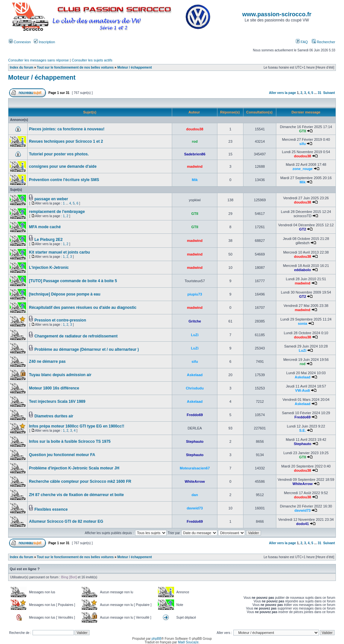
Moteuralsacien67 (195, 468)
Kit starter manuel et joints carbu (59, 252)
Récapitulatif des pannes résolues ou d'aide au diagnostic (83, 308)
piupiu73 (195, 294)
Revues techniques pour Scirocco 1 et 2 (66, 141)
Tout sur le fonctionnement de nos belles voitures (75, 67)
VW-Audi (303, 390)
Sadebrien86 (195, 154)
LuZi (195, 335)
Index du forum (21, 67)
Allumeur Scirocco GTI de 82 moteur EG (66, 521)
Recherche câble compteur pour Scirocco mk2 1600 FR (80, 481)
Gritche (195, 321)
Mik (195, 180)
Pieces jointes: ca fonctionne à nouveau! (67, 129)
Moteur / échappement (134, 67)
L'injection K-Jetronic (49, 268)
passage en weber (51, 199)
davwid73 (195, 508)
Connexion (20, 42)
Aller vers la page (283, 93)
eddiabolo (303, 270)
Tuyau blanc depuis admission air (60, 375)
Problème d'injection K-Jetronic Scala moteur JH (74, 468)
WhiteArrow (195, 481)
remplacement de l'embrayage (57, 212)
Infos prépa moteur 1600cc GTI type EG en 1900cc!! (77, 426)
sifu (303, 144)
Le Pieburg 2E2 (49, 240)
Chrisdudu (195, 388)
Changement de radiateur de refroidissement (76, 336)
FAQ (302, 42)
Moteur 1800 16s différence (54, 388)
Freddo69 (195, 415)
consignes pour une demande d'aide (63, 166)
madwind (195, 166)
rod (195, 141)
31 (319, 93)
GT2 (303, 229)
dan (195, 495)
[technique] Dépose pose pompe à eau (65, 294)
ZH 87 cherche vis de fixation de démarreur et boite (76, 495)
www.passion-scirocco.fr (277, 14)
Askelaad (195, 375)
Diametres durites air (54, 416)
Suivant (329, 93)
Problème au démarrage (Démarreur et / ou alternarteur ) (87, 349)
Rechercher (323, 42)
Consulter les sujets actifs (92, 60)
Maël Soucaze (188, 642)
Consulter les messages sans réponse (38, 60)
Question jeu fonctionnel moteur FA (62, 455)
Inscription (44, 42)
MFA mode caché (45, 227)
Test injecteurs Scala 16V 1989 (57, 401)
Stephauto (195, 441)
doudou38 (195, 129)
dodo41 (303, 524)
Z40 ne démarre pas (47, 361)
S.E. (303, 430)
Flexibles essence (51, 509)
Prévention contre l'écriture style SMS (64, 180)
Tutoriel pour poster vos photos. (59, 154)
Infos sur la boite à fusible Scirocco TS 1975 (70, 441)
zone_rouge (303, 169)
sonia (303, 323)
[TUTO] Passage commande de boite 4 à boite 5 (73, 281)
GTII (303, 131)
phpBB (157, 639)
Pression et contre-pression (60, 320)
